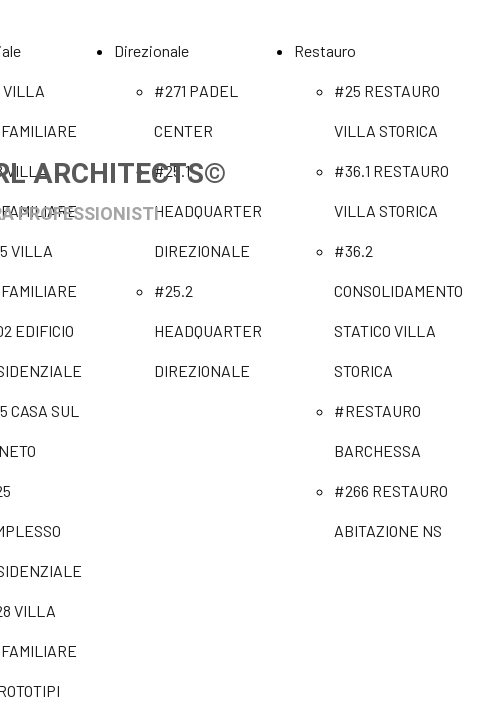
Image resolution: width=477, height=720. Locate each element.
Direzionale (151, 50)
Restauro (325, 50)
